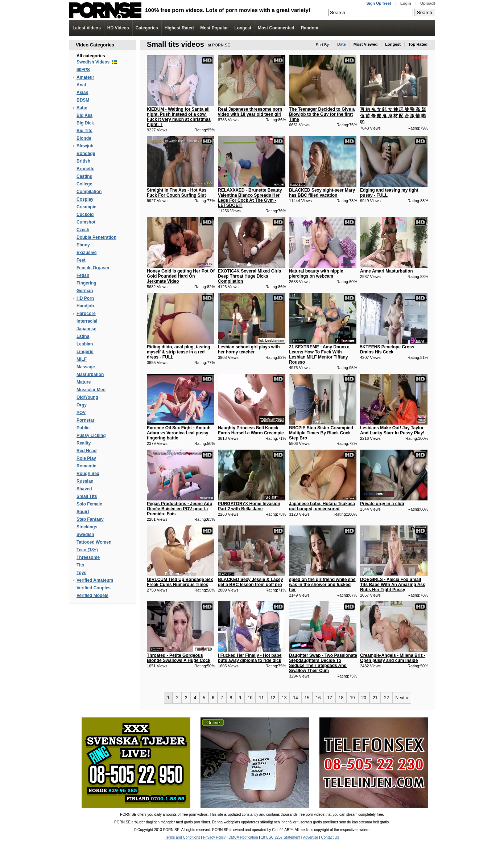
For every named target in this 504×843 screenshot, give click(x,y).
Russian (85, 481)
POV (81, 413)
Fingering (86, 283)
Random (310, 28)
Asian (82, 93)
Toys (81, 573)
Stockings (87, 527)
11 (261, 698)
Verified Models (92, 596)
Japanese (86, 329)
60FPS (83, 70)
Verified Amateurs (95, 580)
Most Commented (276, 28)
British (83, 161)
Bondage (86, 154)
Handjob (85, 306)
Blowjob (85, 146)
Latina (83, 336)
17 (329, 698)
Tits (80, 565)
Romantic (86, 466)
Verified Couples (94, 588)
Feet (81, 260)
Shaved (84, 489)
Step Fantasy (90, 519)
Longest (243, 28)
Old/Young (87, 397)
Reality (84, 443)
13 (284, 698)
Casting (84, 176)
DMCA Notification (243, 837)
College (84, 184)
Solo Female (89, 504)
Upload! (428, 3)
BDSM (83, 100)
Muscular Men (91, 390)
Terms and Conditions (183, 837)
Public (83, 428)
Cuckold (85, 214)
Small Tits (87, 496)
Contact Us (330, 837)
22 (386, 698)
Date (342, 44)
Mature (84, 382)
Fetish (83, 275)
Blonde (84, 138)
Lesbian (85, 344)
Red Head (86, 451)
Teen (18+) (87, 550)
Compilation (89, 192)
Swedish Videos (93, 62)
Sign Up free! (379, 3)
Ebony (83, 245)
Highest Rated (179, 28)
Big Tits (84, 131)
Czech (83, 230)
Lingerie (85, 352)
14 (295, 698)
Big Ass (84, 115)
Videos (118, 28)
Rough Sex (88, 474)
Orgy (82, 405)
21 (375, 698)
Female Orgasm (93, 268)
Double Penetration (96, 237)
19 (352, 698)
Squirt (83, 512)
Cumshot (86, 222)
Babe (82, 108)
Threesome (88, 557)
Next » (402, 698)
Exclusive (86, 253)
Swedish (85, 535)
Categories (147, 28)
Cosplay (85, 199)
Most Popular (214, 28)
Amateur (85, 77)
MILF (82, 359)
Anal (81, 85)
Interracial (87, 321)
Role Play (86, 458)
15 (307, 698)
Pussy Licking (91, 435)
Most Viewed (365, 44)
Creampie (86, 207)
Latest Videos (87, 28)
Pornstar (85, 420)
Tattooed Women (94, 542)
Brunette (85, 169)
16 (318, 698)
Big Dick (85, 123)
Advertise (311, 837)
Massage (86, 367)
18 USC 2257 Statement (281, 837)
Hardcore (86, 314)
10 (250, 698)
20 (364, 698)
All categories (91, 56)
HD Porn (85, 298)
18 (341, 698)
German (85, 291)
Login (406, 3)
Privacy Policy (214, 837)
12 (273, 698)
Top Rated (418, 44)
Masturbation (90, 375)
